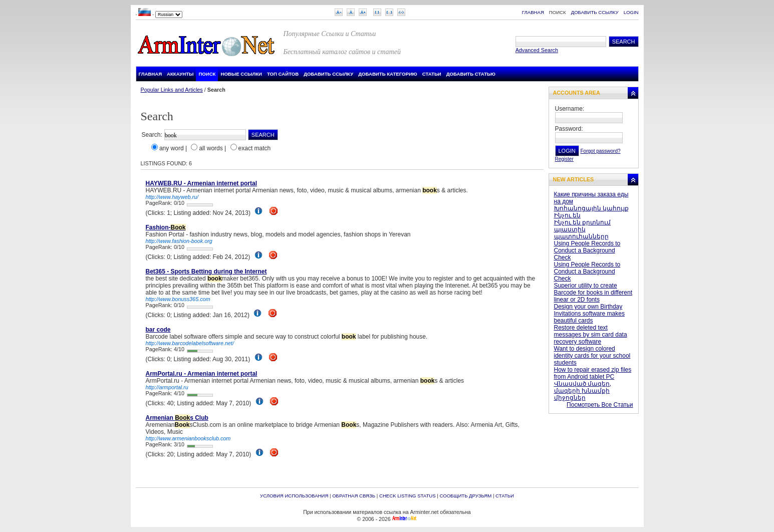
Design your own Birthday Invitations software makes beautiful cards (589, 314)
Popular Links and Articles (172, 90)
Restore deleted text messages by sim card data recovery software (591, 335)
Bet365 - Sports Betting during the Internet (206, 272)
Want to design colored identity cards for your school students (592, 356)
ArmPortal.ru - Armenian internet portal (202, 374)
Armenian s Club (177, 418)
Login (631, 12)
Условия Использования (294, 496)
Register (564, 159)
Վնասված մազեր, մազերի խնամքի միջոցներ (583, 391)
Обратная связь (354, 496)
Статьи (432, 74)
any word (172, 148)
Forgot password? (601, 151)
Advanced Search (537, 50)
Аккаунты (180, 74)
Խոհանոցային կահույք (591, 208)
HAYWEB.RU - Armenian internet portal (201, 183)
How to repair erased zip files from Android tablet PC (593, 373)
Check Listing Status (408, 496)
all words (211, 148)
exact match (255, 148)
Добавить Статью (471, 74)
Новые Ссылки (241, 74)
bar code (158, 330)
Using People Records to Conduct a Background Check (587, 250)
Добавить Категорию (388, 74)
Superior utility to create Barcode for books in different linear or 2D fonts (593, 293)
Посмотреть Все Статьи (600, 405)
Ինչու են (567, 215)
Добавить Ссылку (595, 12)
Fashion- (166, 227)
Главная (533, 12)
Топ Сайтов (283, 74)
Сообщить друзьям (465, 496)
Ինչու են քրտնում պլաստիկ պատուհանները (583, 229)
